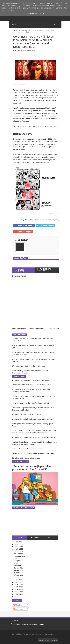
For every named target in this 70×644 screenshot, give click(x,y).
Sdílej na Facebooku (23, 225)
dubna (17, 573)
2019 (17, 587)
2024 (17, 547)
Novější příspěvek (19, 329)
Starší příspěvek (54, 329)
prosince (18, 554)
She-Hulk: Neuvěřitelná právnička (37, 98)
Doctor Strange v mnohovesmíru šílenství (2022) (33, 139)
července (18, 566)
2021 (17, 582)
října (16, 558)
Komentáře (18, 609)
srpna (16, 563)
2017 (17, 592)
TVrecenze (26, 634)
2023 (17, 549)
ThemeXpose (49, 634)
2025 (17, 544)
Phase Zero (29, 220)
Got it (42, 14)
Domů (41, 640)
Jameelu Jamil (52, 95)
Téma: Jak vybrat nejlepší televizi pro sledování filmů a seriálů (33, 468)
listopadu (18, 556)
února (17, 577)
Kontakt (54, 640)
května (17, 570)
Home (16, 31)
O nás (47, 640)
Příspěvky (18, 605)
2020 (17, 585)
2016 (17, 594)
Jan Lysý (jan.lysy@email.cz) (32, 624)
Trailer (14, 380)
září (16, 561)
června (17, 568)
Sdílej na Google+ (22, 232)
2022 (17, 551)
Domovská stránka (37, 329)
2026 (17, 542)
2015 (17, 596)
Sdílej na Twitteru (45, 225)
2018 (17, 589)
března (17, 575)
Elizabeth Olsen (30, 147)
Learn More (32, 14)
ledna (16, 580)
